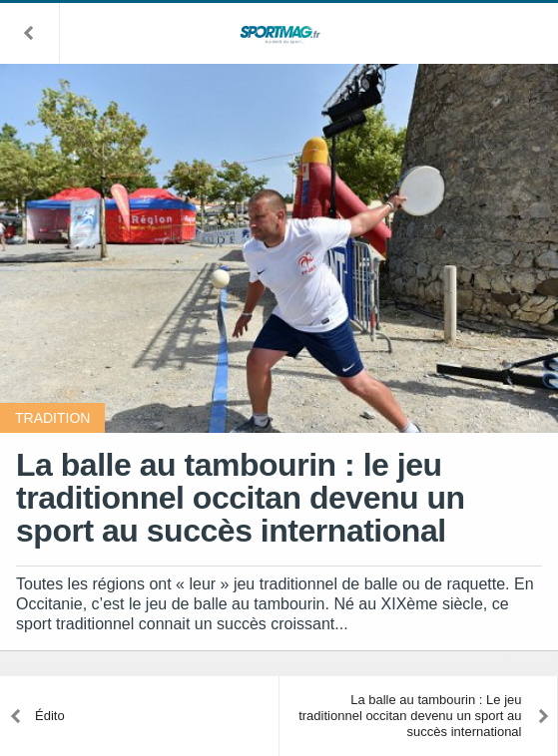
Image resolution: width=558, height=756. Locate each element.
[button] (30, 33)
